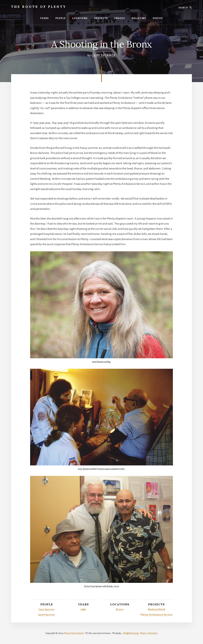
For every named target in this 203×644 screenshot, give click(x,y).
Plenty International (74, 633)
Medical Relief (156, 609)
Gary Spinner (104, 55)
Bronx (120, 609)
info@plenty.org (131, 633)
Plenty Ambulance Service (156, 615)
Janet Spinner (47, 615)
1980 (83, 609)
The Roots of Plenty (39, 7)
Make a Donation (149, 633)
